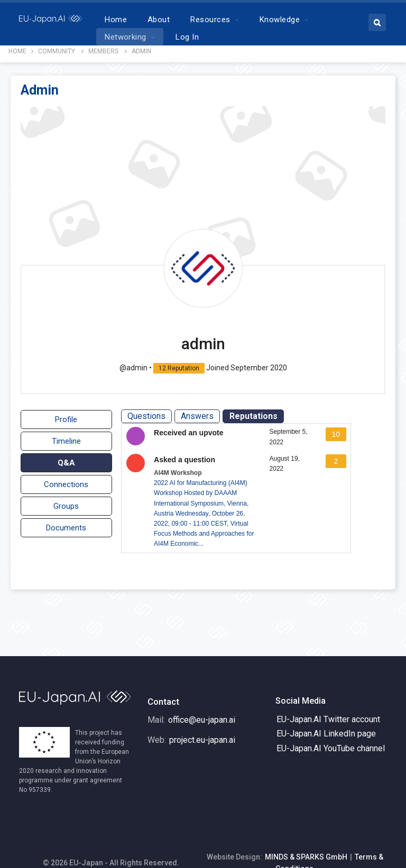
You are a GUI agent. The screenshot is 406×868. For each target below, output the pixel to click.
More (302, 20)
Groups (66, 502)
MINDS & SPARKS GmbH (306, 835)
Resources (243, 20)
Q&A (66, 459)
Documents (66, 524)
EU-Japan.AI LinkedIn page (326, 711)
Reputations (255, 412)
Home (149, 20)
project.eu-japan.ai (202, 718)
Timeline (66, 437)
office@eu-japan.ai (202, 698)
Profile (66, 415)
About (192, 20)
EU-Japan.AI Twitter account (328, 697)
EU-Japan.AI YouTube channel (331, 726)
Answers (199, 412)
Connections (66, 480)
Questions (148, 412)
